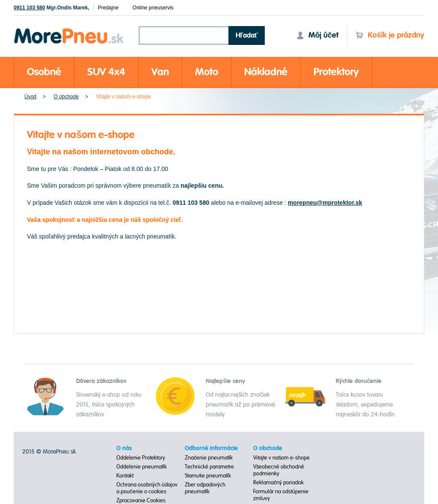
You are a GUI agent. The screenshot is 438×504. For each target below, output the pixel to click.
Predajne (108, 8)
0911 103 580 (29, 8)
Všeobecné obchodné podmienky (279, 470)
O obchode (66, 97)
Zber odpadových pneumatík (205, 488)
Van (160, 72)
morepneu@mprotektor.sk (325, 203)
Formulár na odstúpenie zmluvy (281, 495)
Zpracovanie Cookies (141, 501)
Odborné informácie (211, 448)
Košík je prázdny (390, 35)
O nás (124, 448)
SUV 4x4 (106, 72)
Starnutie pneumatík (208, 476)
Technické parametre (209, 467)
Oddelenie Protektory (141, 458)
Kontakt (125, 476)
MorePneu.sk (59, 452)
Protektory (336, 72)
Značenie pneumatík (209, 458)
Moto (207, 72)
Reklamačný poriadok (279, 483)
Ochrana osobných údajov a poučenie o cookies (147, 488)
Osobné (44, 72)
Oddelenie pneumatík (142, 467)
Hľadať (247, 35)
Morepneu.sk (69, 30)
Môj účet (317, 35)
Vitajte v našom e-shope (282, 458)
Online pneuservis (153, 8)
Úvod (30, 97)
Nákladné (266, 72)
